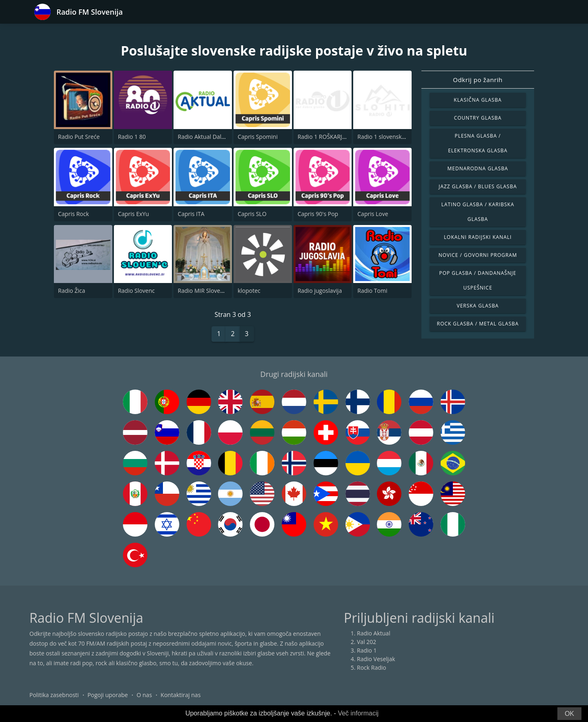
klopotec (249, 291)
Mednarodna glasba (478, 168)
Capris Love (373, 214)
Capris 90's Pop (318, 214)
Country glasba (478, 118)
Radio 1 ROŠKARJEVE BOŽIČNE (338, 137)
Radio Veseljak (376, 659)
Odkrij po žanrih (478, 80)
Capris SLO (252, 214)
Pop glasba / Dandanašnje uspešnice (478, 280)
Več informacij (358, 713)
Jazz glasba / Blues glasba (478, 186)
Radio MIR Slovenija (204, 291)
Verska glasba (478, 306)
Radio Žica (72, 291)
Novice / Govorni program (478, 255)
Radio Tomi (372, 291)
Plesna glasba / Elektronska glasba (478, 143)
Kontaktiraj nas (180, 695)
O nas (145, 695)
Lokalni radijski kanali (478, 237)
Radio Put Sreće (79, 137)
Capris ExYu (134, 214)
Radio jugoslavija (320, 291)
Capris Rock (73, 214)
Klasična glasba (478, 100)
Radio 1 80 (132, 137)
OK (569, 714)
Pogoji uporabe (108, 695)
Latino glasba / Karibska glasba (478, 212)
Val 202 (366, 642)
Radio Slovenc (136, 291)
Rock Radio (372, 668)
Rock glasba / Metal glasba (478, 324)
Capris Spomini (258, 137)
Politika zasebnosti (54, 695)
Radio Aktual (374, 634)
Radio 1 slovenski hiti (385, 137)
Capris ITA (191, 214)
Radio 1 (367, 651)
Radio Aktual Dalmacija (208, 137)
